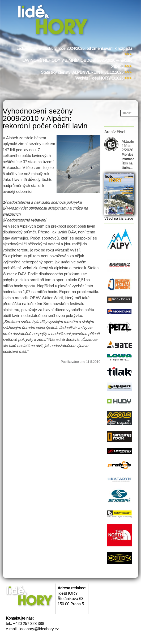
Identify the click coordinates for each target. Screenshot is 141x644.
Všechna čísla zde (119, 218)
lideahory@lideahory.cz (39, 629)
